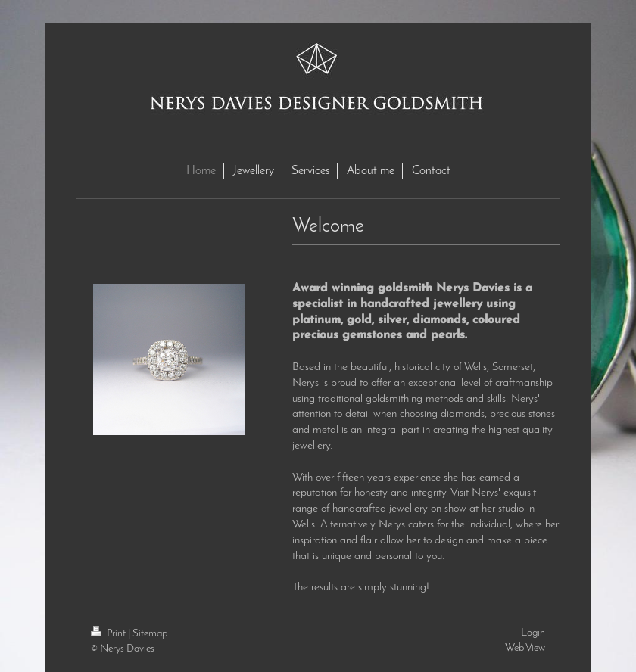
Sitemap (150, 634)
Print (109, 634)
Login (533, 633)
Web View (525, 648)
